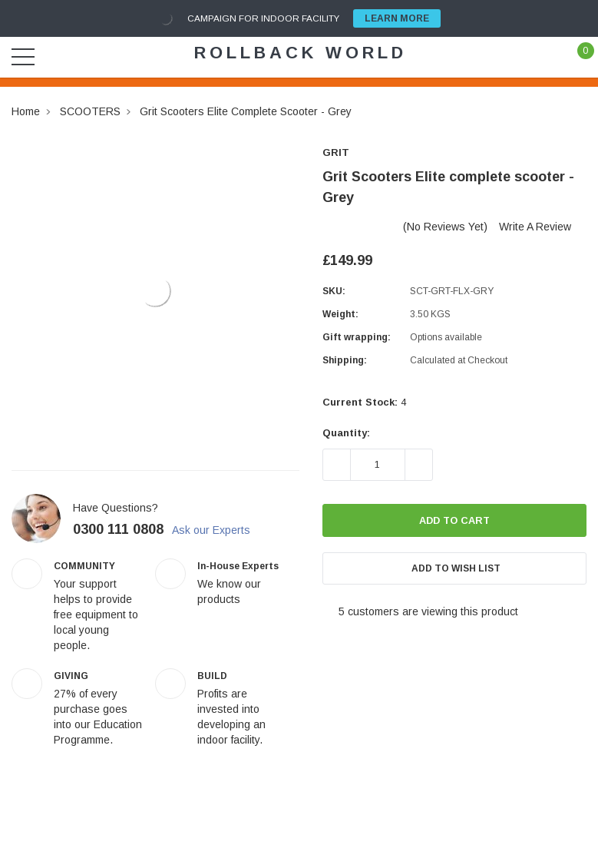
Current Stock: (364, 402)
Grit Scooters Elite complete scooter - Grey (246, 111)
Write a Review (535, 227)
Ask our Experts (220, 530)
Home (26, 111)
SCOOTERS (90, 111)
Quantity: (346, 433)
